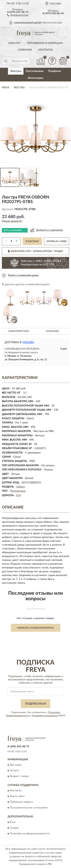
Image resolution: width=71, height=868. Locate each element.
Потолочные (18, 491)
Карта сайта (17, 796)
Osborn (21, 487)
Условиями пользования (45, 716)
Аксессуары (35, 78)
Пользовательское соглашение (29, 808)
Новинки (25, 50)
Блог (13, 822)
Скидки (14, 828)
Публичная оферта (21, 802)
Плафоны (55, 71)
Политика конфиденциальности (30, 834)
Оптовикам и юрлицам (45, 43)
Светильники (35, 71)
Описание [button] (52, 331)
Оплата (14, 771)
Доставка (16, 765)
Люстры (16, 71)
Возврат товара (19, 776)
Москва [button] (28, 342)
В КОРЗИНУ (32, 241)
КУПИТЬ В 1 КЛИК (57, 241)
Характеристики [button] (19, 331)
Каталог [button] (15, 43)
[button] (18, 15)
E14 (19, 495)
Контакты (46, 50)
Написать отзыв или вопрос (36, 628)
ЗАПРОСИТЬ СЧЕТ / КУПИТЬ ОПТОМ (35, 251)
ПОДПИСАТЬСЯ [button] (35, 704)
